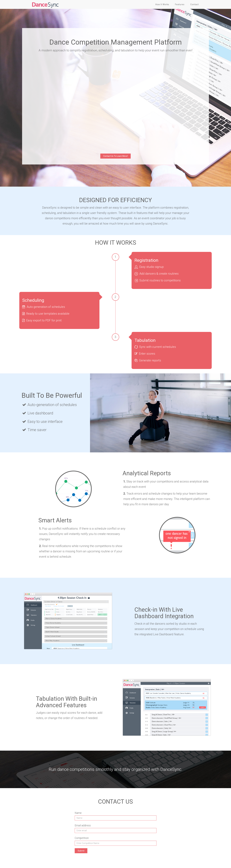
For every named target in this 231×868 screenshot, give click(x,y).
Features (180, 4)
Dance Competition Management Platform (116, 42)
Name (78, 813)
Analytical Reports (147, 473)
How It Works (162, 4)
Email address (83, 825)
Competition (82, 838)
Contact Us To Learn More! (115, 156)
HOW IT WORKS (116, 243)
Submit (81, 851)
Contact (195, 4)
